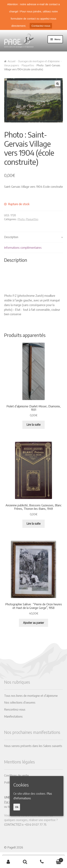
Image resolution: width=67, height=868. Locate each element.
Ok (17, 807)
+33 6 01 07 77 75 (35, 825)
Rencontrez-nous (15, 709)
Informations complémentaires (23, 248)
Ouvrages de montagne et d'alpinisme (39, 61)
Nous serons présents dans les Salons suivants (33, 746)
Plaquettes (28, 65)
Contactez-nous (41, 26)
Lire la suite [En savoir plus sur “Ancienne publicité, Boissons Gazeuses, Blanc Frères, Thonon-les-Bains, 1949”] (33, 524)
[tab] (34, 237)
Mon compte (8, 862)
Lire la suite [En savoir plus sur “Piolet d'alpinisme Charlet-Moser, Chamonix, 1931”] (33, 425)
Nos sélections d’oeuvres (20, 703)
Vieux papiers (12, 65)
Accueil (12, 61)
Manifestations (13, 716)
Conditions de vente (16, 775)
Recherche (25, 862)
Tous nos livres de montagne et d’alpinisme (31, 696)
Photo (21, 219)
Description (11, 237)
